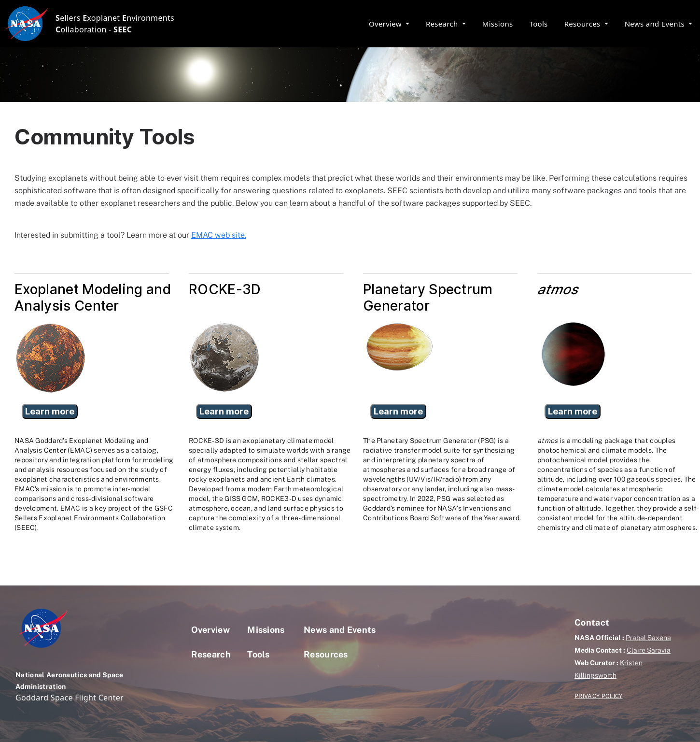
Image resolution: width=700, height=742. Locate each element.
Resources (326, 654)
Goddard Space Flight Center (70, 698)
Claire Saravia (649, 650)
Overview (211, 630)
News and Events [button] (656, 24)
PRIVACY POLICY (598, 696)
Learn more (50, 411)
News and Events (340, 630)
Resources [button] (583, 24)
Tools (539, 24)
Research (211, 654)
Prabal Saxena (648, 638)
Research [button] (443, 24)
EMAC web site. (219, 235)
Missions (498, 24)
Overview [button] (386, 24)
